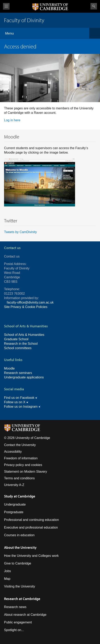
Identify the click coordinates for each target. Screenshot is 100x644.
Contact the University (20, 445)
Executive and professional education (31, 527)
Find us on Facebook (19, 398)
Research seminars (18, 373)
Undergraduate (15, 504)
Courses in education (19, 535)
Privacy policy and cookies (23, 465)
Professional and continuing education (31, 520)
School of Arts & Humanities (24, 335)
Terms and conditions (19, 478)
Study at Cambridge (20, 496)
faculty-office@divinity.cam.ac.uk (30, 302)
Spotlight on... (14, 630)
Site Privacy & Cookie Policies (26, 307)
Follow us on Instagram (21, 407)
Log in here (12, 120)
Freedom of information (21, 458)
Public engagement (18, 622)
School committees (18, 348)
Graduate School (16, 339)
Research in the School (21, 344)
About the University (20, 547)
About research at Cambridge (25, 615)
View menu (6, 6)
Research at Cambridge (22, 599)
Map (7, 579)
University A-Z (14, 485)
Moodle (9, 368)
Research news (15, 607)
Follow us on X (15, 402)
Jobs (8, 571)
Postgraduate (14, 512)
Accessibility (13, 452)
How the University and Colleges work (31, 556)
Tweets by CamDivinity (20, 232)
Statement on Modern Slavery (26, 472)
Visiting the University (20, 586)
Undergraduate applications (24, 377)
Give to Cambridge (18, 563)
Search (94, 6)
